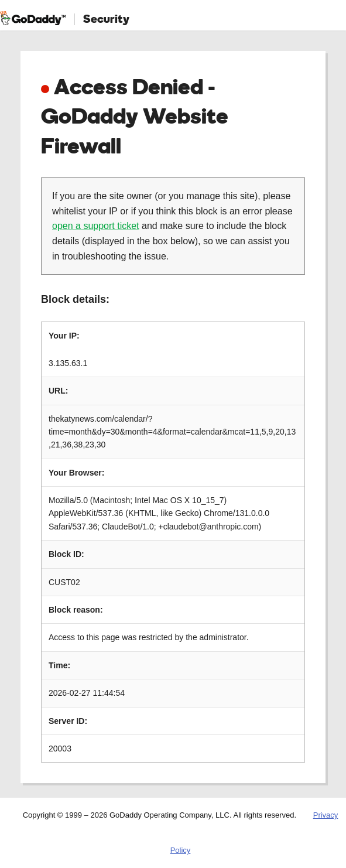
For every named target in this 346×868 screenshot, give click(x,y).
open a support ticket (96, 226)
